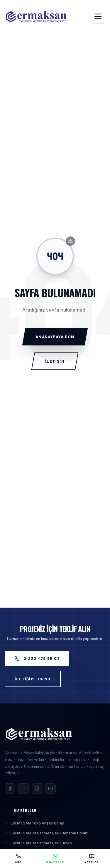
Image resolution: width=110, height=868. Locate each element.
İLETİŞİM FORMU (33, 679)
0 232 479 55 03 (37, 658)
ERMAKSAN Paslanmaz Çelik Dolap (38, 843)
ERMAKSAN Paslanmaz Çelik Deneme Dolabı (46, 833)
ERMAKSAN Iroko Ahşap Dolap (34, 823)
